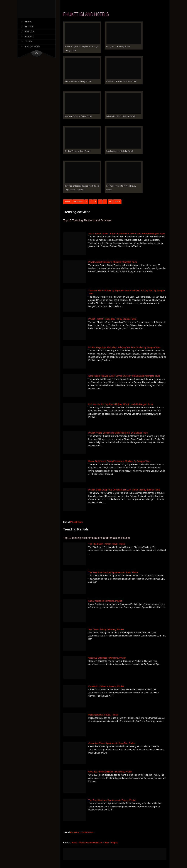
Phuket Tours (76, 522)
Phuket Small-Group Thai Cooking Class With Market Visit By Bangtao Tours (124, 490)
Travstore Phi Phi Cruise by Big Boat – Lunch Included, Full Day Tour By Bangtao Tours (127, 292)
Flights (29, 37)
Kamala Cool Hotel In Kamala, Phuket (106, 686)
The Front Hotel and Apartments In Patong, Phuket (112, 800)
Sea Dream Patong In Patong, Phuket (106, 629)
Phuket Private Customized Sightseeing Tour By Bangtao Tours (118, 433)
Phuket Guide (33, 47)
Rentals (30, 32)
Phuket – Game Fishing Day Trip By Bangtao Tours (112, 319)
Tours (29, 42)
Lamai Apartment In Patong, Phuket (105, 601)
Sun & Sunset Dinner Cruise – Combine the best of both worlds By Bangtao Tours (127, 234)
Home (28, 22)
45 (110, 202)
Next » (117, 202)
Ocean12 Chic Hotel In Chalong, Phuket (107, 658)
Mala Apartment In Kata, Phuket (103, 715)
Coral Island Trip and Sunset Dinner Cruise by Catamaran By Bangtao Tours (124, 376)
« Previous (78, 202)
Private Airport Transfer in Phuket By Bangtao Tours (113, 262)
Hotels (29, 27)
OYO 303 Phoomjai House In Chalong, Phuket (110, 772)
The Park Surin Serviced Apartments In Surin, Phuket (113, 572)
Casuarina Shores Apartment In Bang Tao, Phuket (112, 743)
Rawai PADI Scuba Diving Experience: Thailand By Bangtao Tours (120, 461)
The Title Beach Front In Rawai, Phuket (107, 544)
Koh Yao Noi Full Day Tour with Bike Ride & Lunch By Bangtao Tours (121, 404)
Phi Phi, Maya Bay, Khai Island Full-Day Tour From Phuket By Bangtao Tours (124, 347)
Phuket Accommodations (82, 832)
